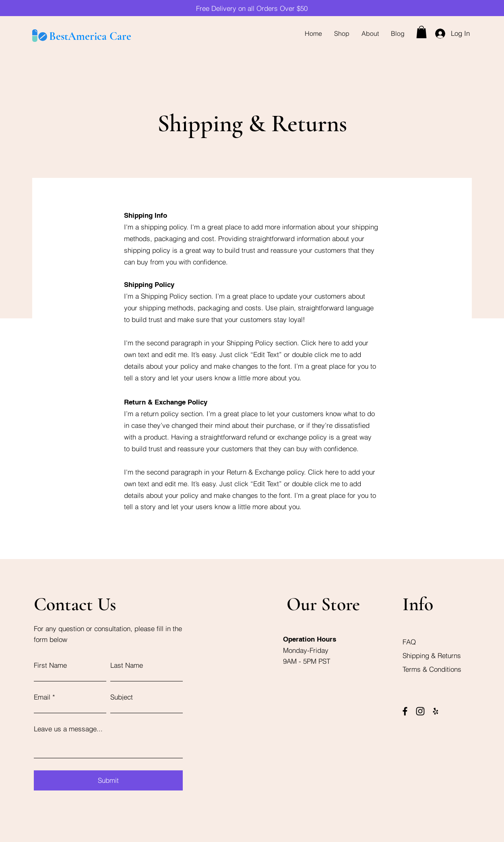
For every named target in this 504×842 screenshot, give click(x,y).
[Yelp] (436, 711)
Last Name (127, 665)
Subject (122, 697)
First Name (50, 665)
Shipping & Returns (433, 655)
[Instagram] (420, 711)
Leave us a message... (68, 729)
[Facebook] (405, 711)
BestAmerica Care (90, 36)
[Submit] (108, 780)
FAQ (409, 642)
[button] (421, 32)
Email (42, 697)
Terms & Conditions (432, 669)
